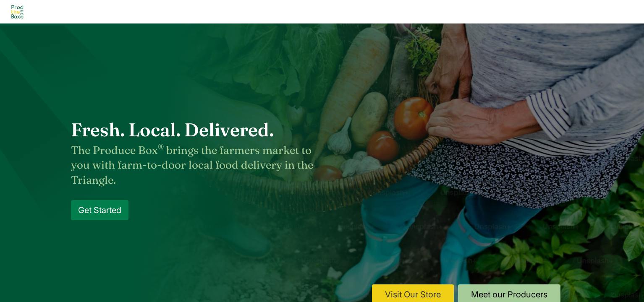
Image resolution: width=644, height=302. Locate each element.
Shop (332, 12)
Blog (363, 12)
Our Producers (286, 12)
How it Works (224, 12)
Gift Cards (449, 12)
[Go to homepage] (17, 12)
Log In (577, 12)
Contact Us (402, 12)
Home (131, 12)
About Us (169, 12)
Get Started (100, 210)
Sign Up (615, 12)
